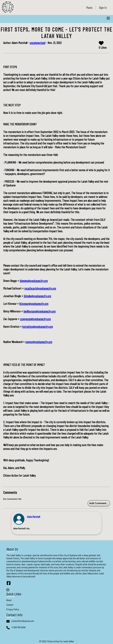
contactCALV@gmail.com (23, 621)
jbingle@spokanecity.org (37, 296)
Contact (10, 605)
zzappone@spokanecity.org (35, 319)
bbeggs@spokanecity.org (34, 281)
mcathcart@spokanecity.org (40, 288)
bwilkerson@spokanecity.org (39, 311)
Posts (89, 7)
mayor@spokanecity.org (39, 342)
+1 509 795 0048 (18, 627)
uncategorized (37, 43)
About (9, 600)
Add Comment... (99, 503)
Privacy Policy (13, 609)
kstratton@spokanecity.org (37, 326)
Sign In (103, 7)
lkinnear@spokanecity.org (34, 304)
